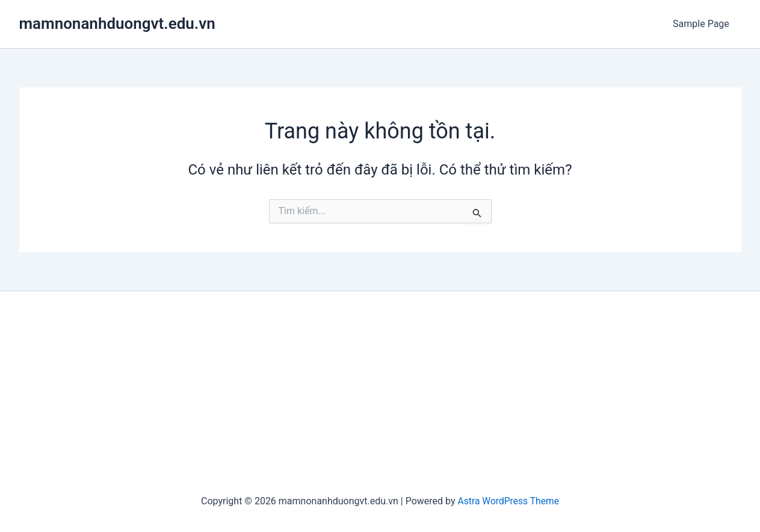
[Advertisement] (380, 394)
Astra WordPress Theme (508, 501)
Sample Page (703, 24)
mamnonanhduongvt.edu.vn (117, 23)
